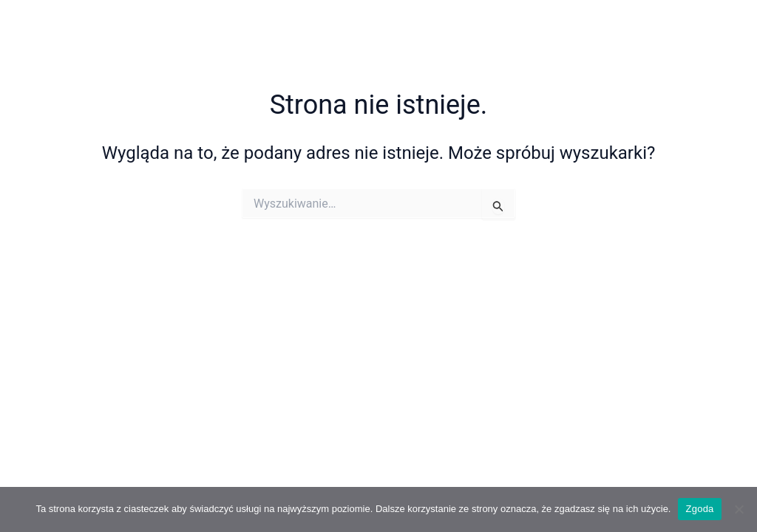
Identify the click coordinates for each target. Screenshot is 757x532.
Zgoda (699, 509)
